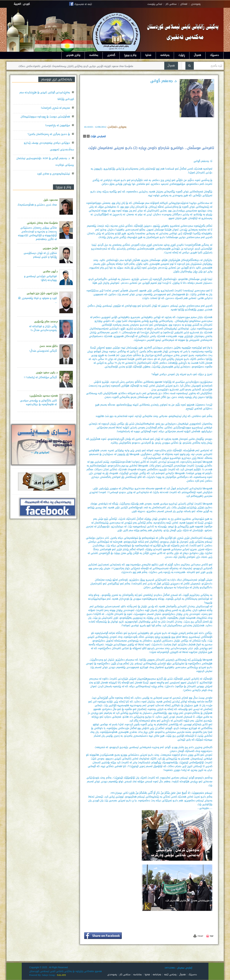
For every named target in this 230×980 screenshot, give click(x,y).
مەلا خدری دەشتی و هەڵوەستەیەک (37, 205)
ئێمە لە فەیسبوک (83, 4)
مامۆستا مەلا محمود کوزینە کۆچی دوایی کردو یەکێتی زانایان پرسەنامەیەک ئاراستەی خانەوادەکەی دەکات (67, 66)
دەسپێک (214, 55)
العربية (17, 4)
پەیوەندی (112, 974)
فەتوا (148, 55)
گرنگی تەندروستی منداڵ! (43, 351)
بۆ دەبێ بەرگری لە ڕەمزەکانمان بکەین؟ (49, 134)
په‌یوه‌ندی (196, 4)
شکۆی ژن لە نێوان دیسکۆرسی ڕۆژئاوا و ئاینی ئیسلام (40, 255)
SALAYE (61, 975)
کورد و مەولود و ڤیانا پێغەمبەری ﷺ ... (37, 300)
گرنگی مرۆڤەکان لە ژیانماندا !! (40, 377)
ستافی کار (171, 4)
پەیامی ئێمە (170, 974)
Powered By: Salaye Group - (43, 975)
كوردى (26, 4)
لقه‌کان (184, 4)
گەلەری (111, 55)
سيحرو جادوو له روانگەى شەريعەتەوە (54, 443)
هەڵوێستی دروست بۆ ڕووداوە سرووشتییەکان (45, 117)
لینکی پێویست (155, 4)
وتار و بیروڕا (130, 55)
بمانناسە (94, 55)
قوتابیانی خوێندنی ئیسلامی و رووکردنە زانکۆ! (40, 278)
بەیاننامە (165, 55)
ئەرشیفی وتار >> (40, 452)
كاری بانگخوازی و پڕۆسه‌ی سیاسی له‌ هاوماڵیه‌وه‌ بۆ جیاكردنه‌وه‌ (38, 402)
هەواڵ (197, 55)
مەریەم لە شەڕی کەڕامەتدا (55, 108)
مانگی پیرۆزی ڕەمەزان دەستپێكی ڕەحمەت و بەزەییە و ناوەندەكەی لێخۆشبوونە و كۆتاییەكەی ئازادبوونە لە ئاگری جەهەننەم (37, 233)
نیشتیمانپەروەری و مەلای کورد (53, 174)
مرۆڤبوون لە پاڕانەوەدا (58, 125)
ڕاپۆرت (182, 55)
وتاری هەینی (73, 55)
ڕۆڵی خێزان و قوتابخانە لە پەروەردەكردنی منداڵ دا (43, 328)
